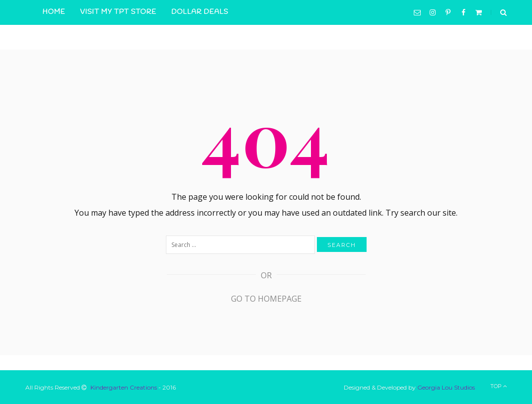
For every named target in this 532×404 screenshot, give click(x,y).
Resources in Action (87, 37)
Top (499, 386)
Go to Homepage (266, 299)
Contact (164, 37)
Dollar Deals (200, 12)
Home (54, 12)
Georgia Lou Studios (446, 387)
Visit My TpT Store (118, 12)
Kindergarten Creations (124, 387)
